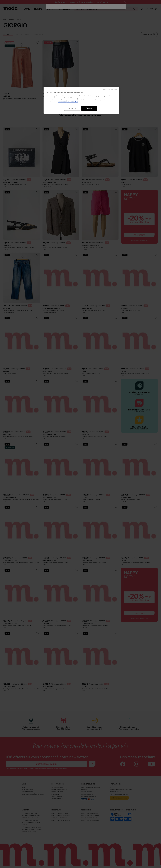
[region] (81, 100)
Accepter (89, 108)
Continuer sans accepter (110, 90)
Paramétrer (72, 108)
